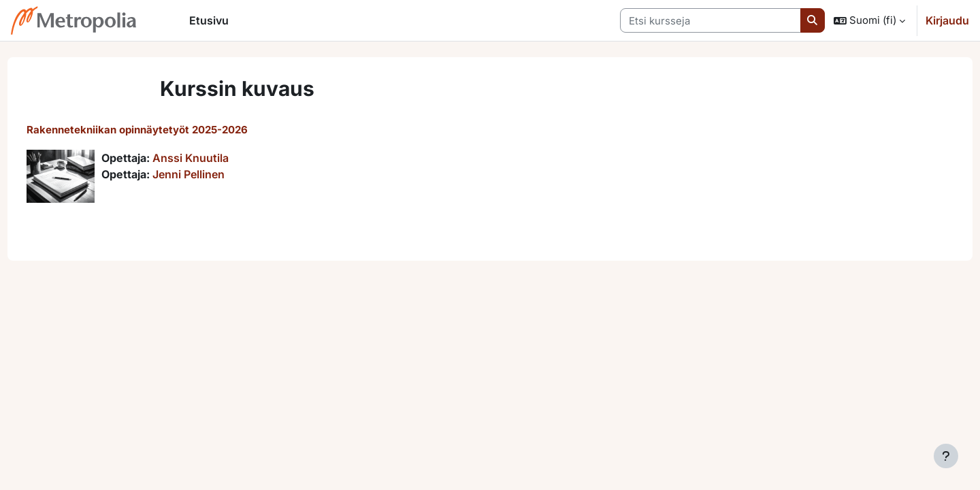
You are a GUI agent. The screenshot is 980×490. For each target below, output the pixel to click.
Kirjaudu (947, 20)
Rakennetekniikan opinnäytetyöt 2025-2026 (162, 130)
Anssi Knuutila (216, 158)
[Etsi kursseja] (710, 21)
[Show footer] (946, 456)
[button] (869, 20)
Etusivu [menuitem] (209, 20)
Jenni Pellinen (214, 174)
